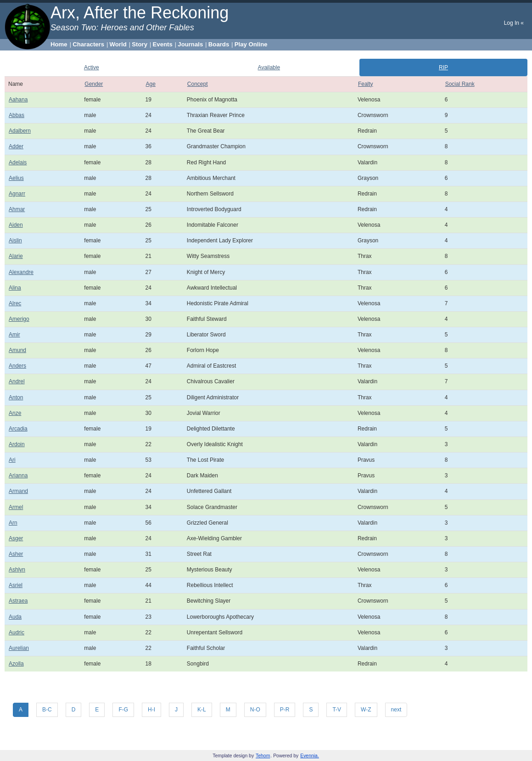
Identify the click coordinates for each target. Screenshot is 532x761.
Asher (16, 554)
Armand (18, 491)
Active (92, 67)
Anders (17, 366)
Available (269, 67)
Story (140, 44)
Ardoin (17, 444)
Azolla (16, 664)
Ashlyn (17, 570)
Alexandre (21, 272)
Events (163, 44)
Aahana (18, 100)
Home (59, 44)
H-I (151, 710)
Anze (15, 413)
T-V (337, 710)
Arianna (18, 476)
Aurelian (19, 648)
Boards (219, 44)
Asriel (16, 585)
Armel (16, 507)
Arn (13, 523)
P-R (285, 710)
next (396, 710)
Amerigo (19, 319)
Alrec (15, 303)
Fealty (366, 84)
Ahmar (17, 209)
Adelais (18, 162)
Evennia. (310, 756)
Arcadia (18, 429)
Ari (12, 460)
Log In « (514, 23)
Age (151, 84)
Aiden (16, 225)
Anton (16, 397)
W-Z (366, 710)
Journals (190, 44)
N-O (255, 710)
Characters (88, 44)
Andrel (17, 381)
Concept (198, 84)
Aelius (16, 178)
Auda (15, 617)
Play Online (251, 44)
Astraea (18, 601)
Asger (16, 538)
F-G (123, 710)
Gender (94, 84)
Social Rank (460, 84)
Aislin (15, 241)
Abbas (17, 115)
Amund (17, 350)
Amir (14, 335)
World (118, 44)
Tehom (263, 756)
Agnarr (17, 194)
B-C (47, 710)
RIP (443, 67)
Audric (17, 632)
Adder (16, 146)
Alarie (16, 256)
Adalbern (20, 131)
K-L (202, 710)
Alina (15, 288)
